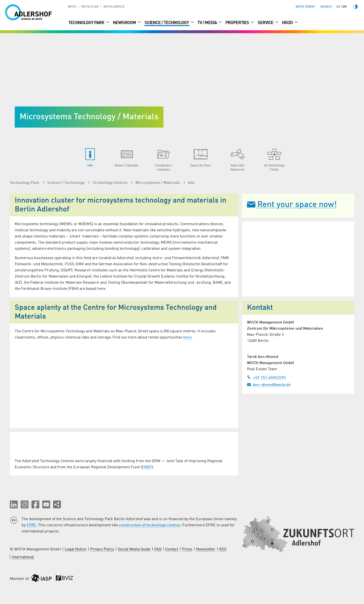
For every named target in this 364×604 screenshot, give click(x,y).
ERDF (147, 468)
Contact (172, 550)
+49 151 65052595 (266, 377)
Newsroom (125, 23)
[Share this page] (57, 505)
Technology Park (87, 23)
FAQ (158, 550)
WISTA (72, 7)
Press (187, 550)
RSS (223, 550)
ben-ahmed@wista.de (269, 384)
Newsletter (206, 550)
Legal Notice (75, 550)
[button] (14, 505)
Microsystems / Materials (158, 183)
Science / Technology (167, 23)
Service (266, 23)
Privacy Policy (102, 550)
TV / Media (207, 23)
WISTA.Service (114, 7)
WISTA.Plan (90, 7)
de (338, 7)
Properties (238, 23)
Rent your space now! (292, 205)
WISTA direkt (306, 7)
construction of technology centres (150, 526)
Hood (288, 23)
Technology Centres (110, 183)
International (23, 558)
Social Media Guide (134, 550)
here (188, 338)
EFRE (31, 526)
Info (191, 183)
